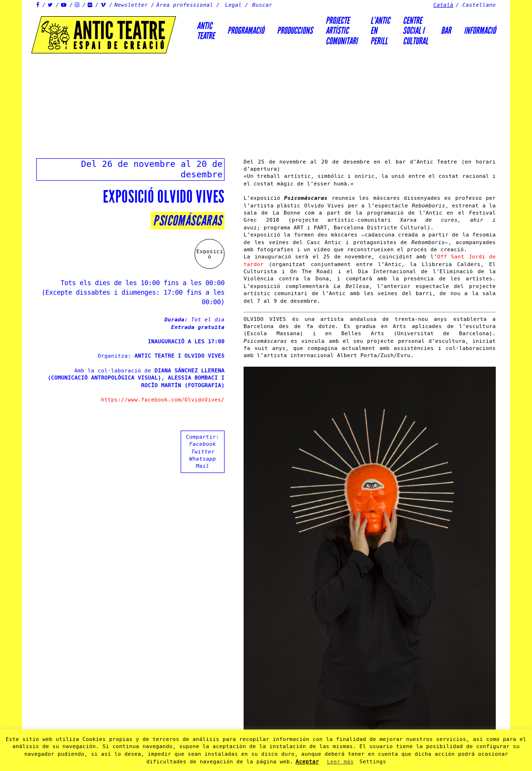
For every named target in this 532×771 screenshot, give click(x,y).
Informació (480, 31)
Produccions (295, 31)
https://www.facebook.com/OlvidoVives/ (163, 400)
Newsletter (131, 5)
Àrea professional (185, 5)
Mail (203, 466)
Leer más (340, 762)
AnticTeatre (206, 31)
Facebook (203, 444)
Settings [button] (373, 762)
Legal (233, 5)
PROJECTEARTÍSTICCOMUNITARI (342, 31)
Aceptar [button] (307, 762)
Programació (246, 31)
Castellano (479, 5)
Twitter (203, 452)
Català (443, 5)
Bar (446, 31)
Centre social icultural (415, 31)
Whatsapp (203, 459)
